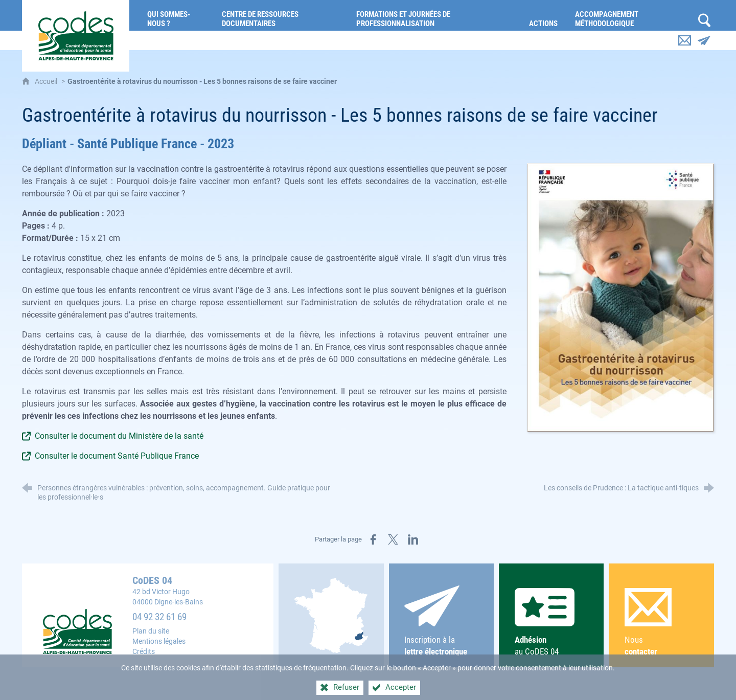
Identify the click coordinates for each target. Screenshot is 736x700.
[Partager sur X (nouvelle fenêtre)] (393, 539)
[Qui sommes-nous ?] (177, 15)
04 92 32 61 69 (159, 617)
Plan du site (151, 631)
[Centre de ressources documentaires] (281, 15)
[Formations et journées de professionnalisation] (435, 15)
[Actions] (544, 15)
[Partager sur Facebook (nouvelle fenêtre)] (373, 539)
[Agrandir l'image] (620, 297)
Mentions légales (159, 641)
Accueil (47, 82)
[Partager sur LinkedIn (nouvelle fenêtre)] (413, 539)
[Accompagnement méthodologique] (631, 15)
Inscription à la (441, 621)
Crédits (144, 652)
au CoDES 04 (551, 622)
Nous (661, 623)
